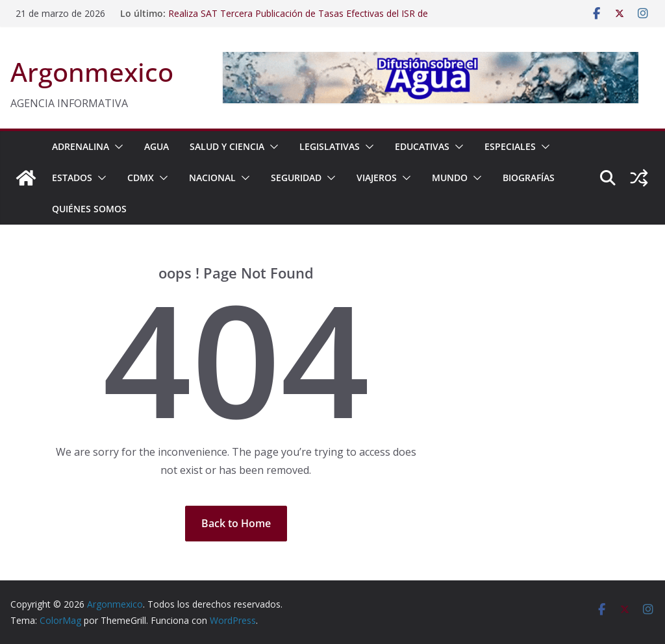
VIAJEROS (377, 178)
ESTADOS (72, 178)
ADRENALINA (81, 146)
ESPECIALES (510, 146)
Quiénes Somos (89, 209)
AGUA (157, 146)
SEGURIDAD (296, 178)
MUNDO (450, 178)
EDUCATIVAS (422, 146)
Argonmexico (92, 72)
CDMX (141, 178)
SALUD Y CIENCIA (227, 146)
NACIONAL (212, 178)
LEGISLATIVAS (330, 146)
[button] (116, 147)
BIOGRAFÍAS (529, 178)
